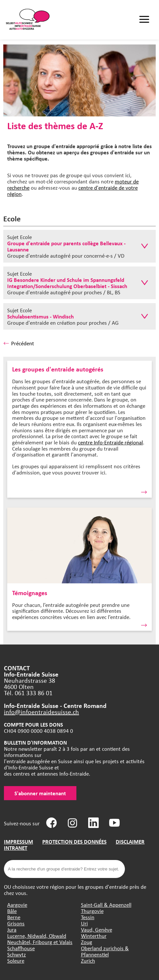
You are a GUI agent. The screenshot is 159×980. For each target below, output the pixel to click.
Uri (84, 923)
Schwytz (17, 954)
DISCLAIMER (130, 842)
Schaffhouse (21, 948)
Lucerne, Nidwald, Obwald (37, 936)
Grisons (16, 923)
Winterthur (94, 936)
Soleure (16, 961)
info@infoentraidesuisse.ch (41, 712)
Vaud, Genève (97, 929)
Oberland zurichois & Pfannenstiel (105, 951)
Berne (14, 917)
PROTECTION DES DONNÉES (74, 842)
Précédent (19, 343)
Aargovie (17, 905)
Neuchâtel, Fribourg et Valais (40, 942)
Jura (12, 929)
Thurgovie (92, 911)
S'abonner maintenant (40, 793)
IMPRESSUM (19, 842)
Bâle (12, 911)
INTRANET (16, 848)
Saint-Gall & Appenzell (106, 905)
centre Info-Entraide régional (110, 442)
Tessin (88, 917)
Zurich (88, 961)
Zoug (87, 942)
